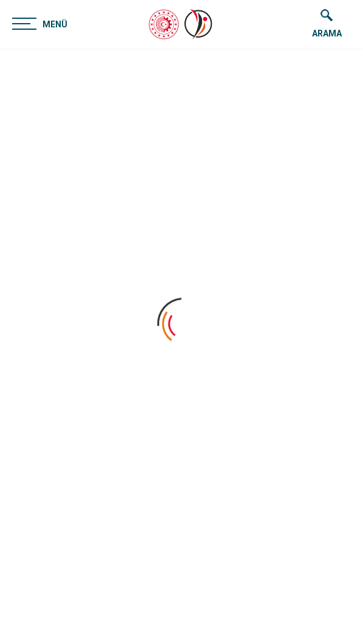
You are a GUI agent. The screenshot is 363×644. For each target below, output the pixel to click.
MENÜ (40, 23)
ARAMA (327, 24)
